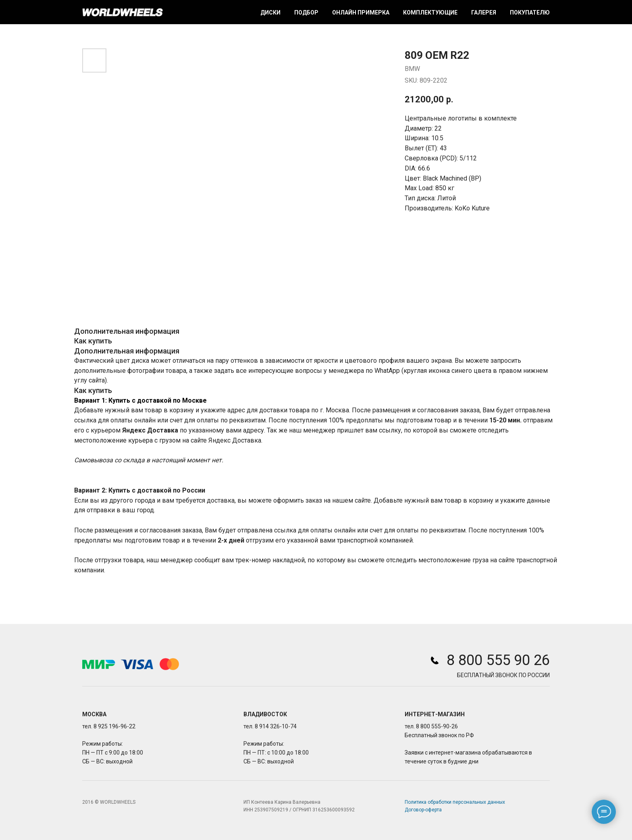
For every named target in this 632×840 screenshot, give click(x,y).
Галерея (484, 12)
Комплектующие (430, 12)
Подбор (306, 12)
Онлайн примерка (361, 12)
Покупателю (530, 12)
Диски (270, 12)
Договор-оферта (423, 810)
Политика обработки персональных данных (455, 802)
